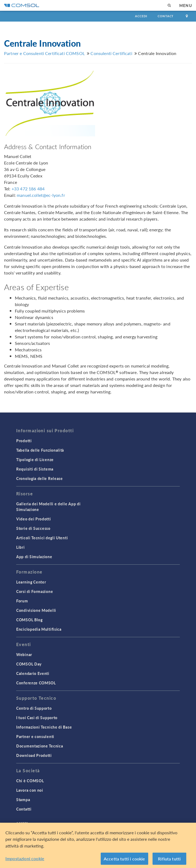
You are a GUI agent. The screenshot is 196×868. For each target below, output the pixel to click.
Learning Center (31, 582)
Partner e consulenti (35, 736)
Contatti (24, 809)
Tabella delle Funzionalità (40, 450)
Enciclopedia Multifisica (39, 629)
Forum (22, 601)
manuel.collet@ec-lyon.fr (41, 195)
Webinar (24, 654)
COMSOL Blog (29, 620)
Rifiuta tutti (169, 860)
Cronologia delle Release (40, 478)
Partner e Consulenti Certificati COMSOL (44, 53)
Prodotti (24, 441)
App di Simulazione (34, 557)
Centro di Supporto (34, 708)
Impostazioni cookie (25, 860)
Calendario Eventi (33, 673)
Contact (166, 16)
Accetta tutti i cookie (124, 860)
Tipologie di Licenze (35, 459)
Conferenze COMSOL (36, 683)
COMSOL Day (29, 664)
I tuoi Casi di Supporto (37, 718)
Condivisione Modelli (36, 610)
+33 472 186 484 (28, 189)
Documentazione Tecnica (40, 746)
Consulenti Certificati (111, 53)
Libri (21, 547)
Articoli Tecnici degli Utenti (42, 538)
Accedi (141, 16)
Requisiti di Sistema (35, 469)
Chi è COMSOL (30, 781)
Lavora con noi (30, 790)
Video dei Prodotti (34, 519)
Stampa (23, 800)
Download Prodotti (34, 755)
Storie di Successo (33, 528)
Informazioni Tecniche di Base (44, 727)
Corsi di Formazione (35, 591)
